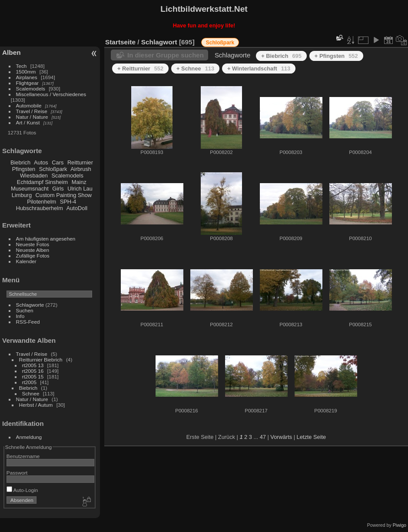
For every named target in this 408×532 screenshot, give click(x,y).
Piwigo (400, 525)
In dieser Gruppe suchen (166, 55)
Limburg (22, 195)
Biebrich (20, 162)
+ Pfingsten (336, 56)
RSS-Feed (28, 322)
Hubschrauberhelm (40, 208)
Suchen (25, 310)
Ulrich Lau (80, 189)
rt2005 (29, 382)
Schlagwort (159, 42)
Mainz (79, 182)
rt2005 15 (33, 376)
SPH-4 (68, 202)
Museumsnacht (30, 189)
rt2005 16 (33, 371)
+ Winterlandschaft (259, 69)
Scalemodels (31, 89)
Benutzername (23, 456)
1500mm (26, 72)
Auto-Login (22, 490)
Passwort (17, 473)
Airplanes (27, 77)
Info (20, 316)
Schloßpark (53, 169)
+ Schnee (195, 69)
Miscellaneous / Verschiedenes (51, 94)
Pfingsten (24, 169)
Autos (41, 162)
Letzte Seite (312, 437)
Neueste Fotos (33, 244)
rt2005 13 (33, 365)
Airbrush (81, 169)
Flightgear (27, 83)
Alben (12, 52)
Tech (22, 66)
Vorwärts (281, 437)
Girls (58, 189)
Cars (58, 162)
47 (263, 437)
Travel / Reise (32, 111)
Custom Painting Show (64, 195)
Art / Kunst (28, 122)
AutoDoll (77, 208)
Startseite (120, 42)
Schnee (31, 393)
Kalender (26, 261)
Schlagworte (30, 305)
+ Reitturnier (140, 69)
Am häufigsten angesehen (46, 239)
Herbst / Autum (36, 405)
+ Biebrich (281, 56)
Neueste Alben (33, 250)
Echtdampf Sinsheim (42, 182)
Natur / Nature (32, 117)
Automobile (29, 105)
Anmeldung (29, 437)
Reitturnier (80, 162)
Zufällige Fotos (33, 256)
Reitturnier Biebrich (41, 360)
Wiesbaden (34, 176)
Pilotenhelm (41, 202)
